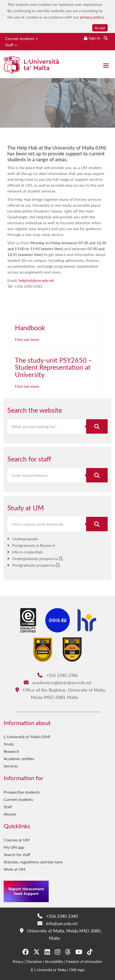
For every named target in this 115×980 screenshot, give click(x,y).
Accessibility (54, 961)
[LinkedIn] (47, 952)
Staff (11, 45)
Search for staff (17, 854)
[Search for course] (97, 524)
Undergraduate (25, 539)
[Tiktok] (90, 952)
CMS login (77, 970)
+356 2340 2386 (58, 675)
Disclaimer (34, 961)
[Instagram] (57, 952)
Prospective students (22, 792)
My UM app (14, 847)
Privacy (18, 961)
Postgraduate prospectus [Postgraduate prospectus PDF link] (34, 565)
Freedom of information (84, 961)
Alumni (10, 814)
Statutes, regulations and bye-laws (33, 862)
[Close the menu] (106, 66)
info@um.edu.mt (57, 923)
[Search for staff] (97, 475)
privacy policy (92, 17)
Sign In (94, 38)
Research (11, 751)
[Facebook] (26, 952)
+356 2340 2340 (58, 916)
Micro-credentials (28, 552)
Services (11, 766)
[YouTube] (79, 952)
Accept (100, 28)
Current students (22, 38)
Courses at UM (17, 840)
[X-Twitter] (37, 952)
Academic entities (19, 759)
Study (9, 744)
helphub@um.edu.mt (36, 280)
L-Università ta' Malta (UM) (27, 737)
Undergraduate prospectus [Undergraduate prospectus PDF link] (36, 558)
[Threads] (68, 952)
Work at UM (14, 869)
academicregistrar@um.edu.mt (57, 682)
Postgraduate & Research (34, 545)
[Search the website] (106, 38)
